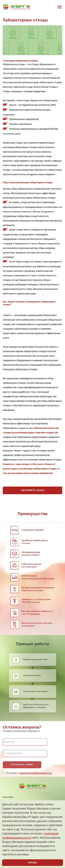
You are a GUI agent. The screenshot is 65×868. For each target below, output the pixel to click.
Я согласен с (29, 773)
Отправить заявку (22, 765)
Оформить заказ (32, 490)
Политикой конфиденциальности (36, 773)
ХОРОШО (33, 863)
